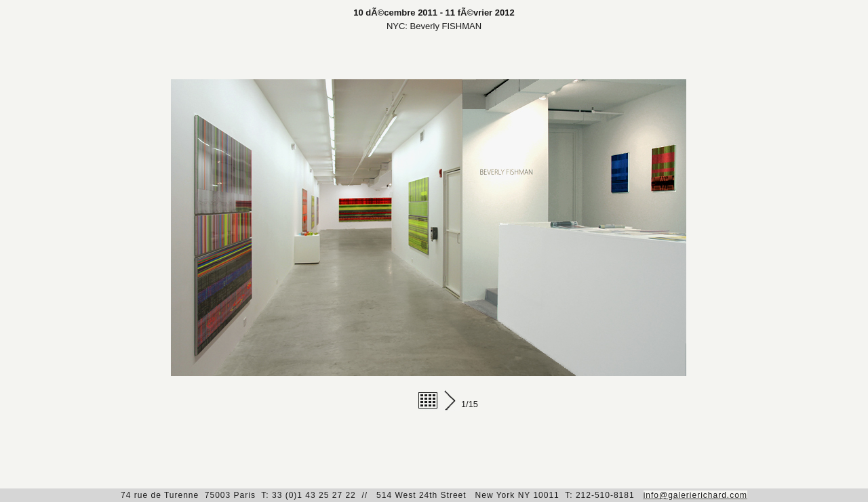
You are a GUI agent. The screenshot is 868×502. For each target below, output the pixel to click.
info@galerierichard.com (695, 495)
